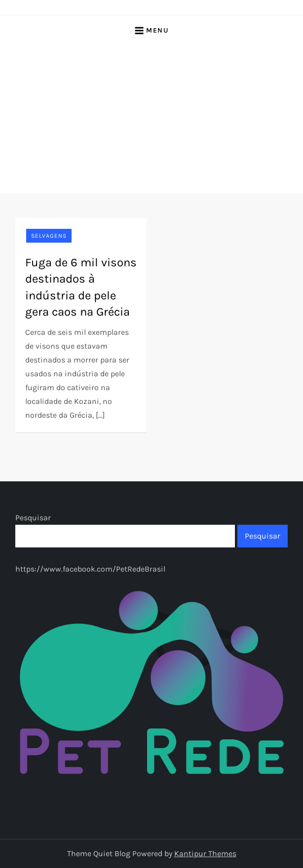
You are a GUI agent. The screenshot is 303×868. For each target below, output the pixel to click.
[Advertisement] (151, 119)
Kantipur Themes (205, 853)
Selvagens (49, 236)
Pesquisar (33, 518)
